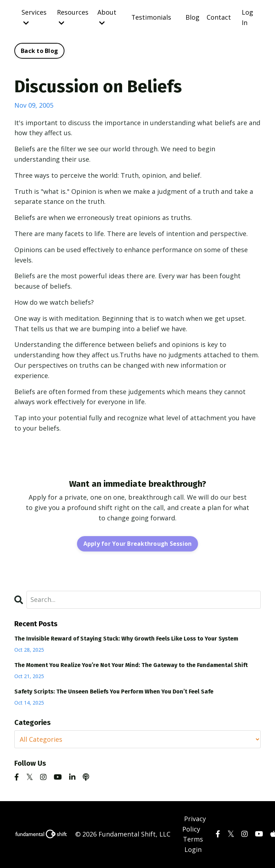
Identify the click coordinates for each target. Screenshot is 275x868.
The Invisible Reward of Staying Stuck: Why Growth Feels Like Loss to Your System (126, 639)
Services (34, 17)
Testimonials (151, 17)
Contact (219, 17)
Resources (72, 17)
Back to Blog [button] (39, 51)
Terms (193, 840)
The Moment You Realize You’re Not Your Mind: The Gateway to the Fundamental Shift (131, 665)
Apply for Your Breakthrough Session (138, 544)
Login (193, 850)
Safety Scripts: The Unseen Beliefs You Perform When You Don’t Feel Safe (114, 692)
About (107, 17)
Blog (192, 17)
